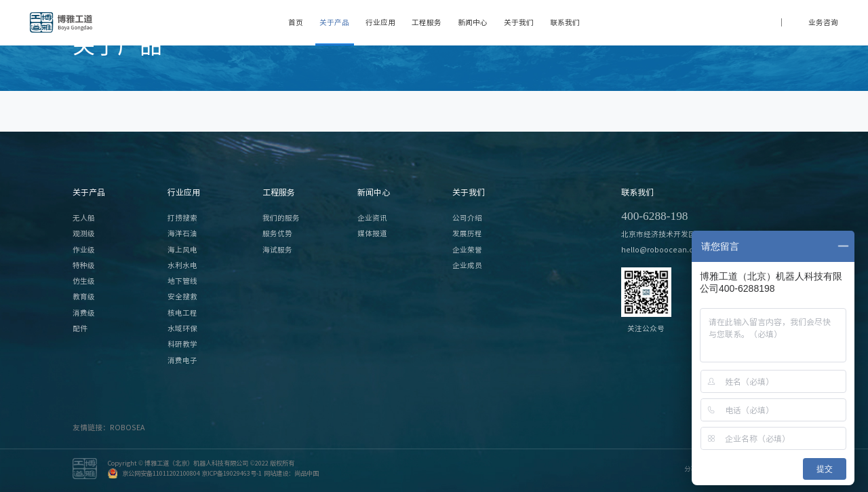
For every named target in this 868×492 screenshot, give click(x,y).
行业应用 (380, 22)
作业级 (84, 250)
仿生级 (84, 281)
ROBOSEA (127, 428)
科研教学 (182, 344)
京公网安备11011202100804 (161, 473)
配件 (80, 328)
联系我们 (565, 22)
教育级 (84, 297)
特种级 (84, 265)
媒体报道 (372, 233)
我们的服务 (281, 218)
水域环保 (182, 328)
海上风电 (182, 250)
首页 (296, 22)
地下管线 (182, 281)
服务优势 (277, 233)
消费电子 (182, 360)
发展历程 (467, 233)
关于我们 (519, 22)
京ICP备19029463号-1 (232, 473)
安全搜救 (182, 297)
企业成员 (467, 265)
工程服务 (427, 22)
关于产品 (334, 22)
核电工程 (182, 313)
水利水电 (182, 265)
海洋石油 (182, 233)
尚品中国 (307, 473)
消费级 (84, 313)
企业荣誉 (467, 250)
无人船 (84, 218)
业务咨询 (823, 22)
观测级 (84, 233)
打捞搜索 (182, 218)
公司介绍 (467, 218)
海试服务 (277, 250)
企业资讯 (372, 218)
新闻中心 (473, 22)
